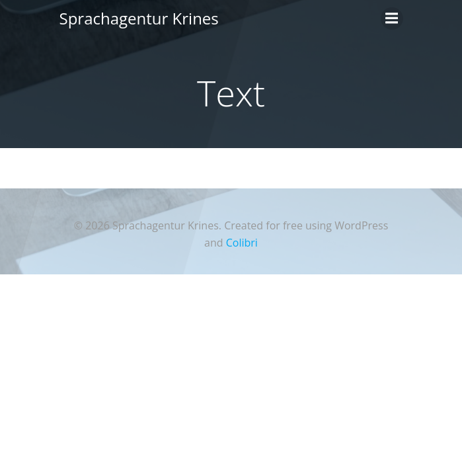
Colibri (242, 243)
